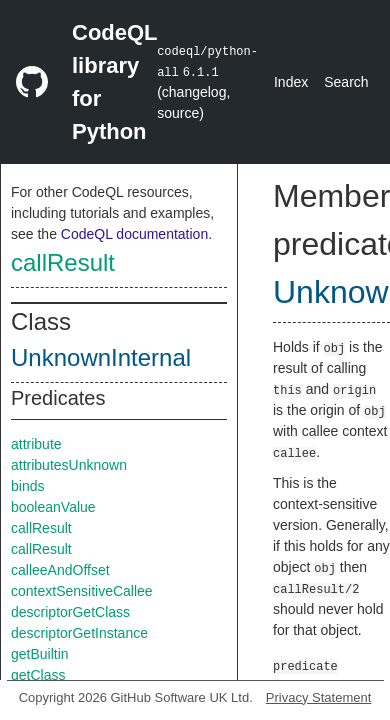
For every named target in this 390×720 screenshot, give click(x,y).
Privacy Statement (319, 697)
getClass (38, 675)
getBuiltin (40, 654)
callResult (63, 262)
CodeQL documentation (134, 234)
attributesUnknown (69, 465)
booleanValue (53, 507)
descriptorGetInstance (79, 633)
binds (27, 486)
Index (291, 82)
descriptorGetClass (70, 612)
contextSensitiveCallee (82, 591)
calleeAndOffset (60, 570)
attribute (36, 444)
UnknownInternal (101, 357)
